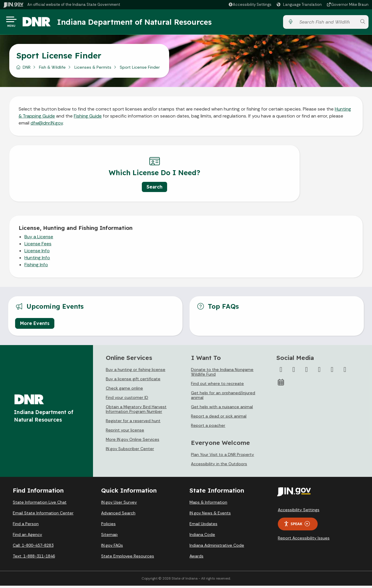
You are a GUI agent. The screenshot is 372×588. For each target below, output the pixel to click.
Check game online (124, 390)
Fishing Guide (88, 118)
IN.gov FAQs (112, 548)
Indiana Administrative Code (217, 548)
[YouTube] (319, 372)
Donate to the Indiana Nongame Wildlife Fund (222, 374)
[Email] (345, 372)
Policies (108, 526)
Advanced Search (118, 515)
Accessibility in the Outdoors (219, 466)
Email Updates (203, 526)
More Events (35, 326)
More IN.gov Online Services (133, 442)
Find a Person (26, 526)
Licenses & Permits (93, 70)
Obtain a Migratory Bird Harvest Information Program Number (136, 411)
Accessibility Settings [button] (299, 512)
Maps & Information (208, 504)
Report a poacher (208, 428)
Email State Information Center (43, 515)
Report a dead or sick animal (219, 418)
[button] (250, 5)
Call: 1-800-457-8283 (33, 548)
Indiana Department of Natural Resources (141, 23)
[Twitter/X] (294, 372)
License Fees (38, 246)
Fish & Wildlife (52, 70)
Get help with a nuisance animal (222, 409)
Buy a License (39, 239)
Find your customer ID (127, 400)
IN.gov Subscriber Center (130, 451)
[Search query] (326, 23)
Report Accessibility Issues (304, 540)
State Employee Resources (128, 558)
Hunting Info (37, 260)
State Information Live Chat (40, 504)
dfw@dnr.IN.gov (47, 125)
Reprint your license (125, 432)
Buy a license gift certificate (133, 381)
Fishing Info (36, 267)
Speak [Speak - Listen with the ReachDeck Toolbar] (297, 526)
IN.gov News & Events (210, 515)
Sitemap (109, 537)
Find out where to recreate (217, 386)
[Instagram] (307, 372)
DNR (27, 70)
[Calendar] (281, 385)
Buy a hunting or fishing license (136, 372)
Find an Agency (27, 537)
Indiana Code (202, 537)
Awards (196, 558)
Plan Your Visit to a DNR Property (222, 457)
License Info (37, 253)
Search (96, 189)
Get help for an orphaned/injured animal (223, 397)
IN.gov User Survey (119, 504)
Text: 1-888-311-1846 (34, 558)
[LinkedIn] (332, 372)
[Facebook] (281, 372)
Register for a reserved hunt (133, 423)
